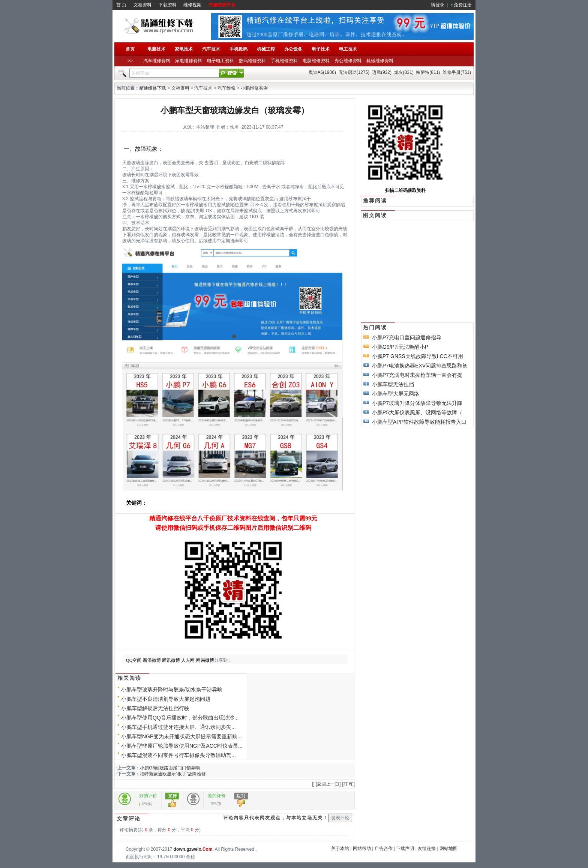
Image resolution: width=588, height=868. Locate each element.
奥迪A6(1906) (322, 72)
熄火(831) (404, 72)
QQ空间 (134, 660)
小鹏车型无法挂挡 (393, 384)
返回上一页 (328, 784)
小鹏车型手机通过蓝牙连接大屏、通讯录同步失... (178, 727)
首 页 (121, 5)
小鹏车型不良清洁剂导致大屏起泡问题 (166, 699)
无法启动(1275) (354, 72)
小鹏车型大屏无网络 (396, 394)
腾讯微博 (171, 660)
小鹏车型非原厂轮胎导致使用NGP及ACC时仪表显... (182, 746)
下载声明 (405, 849)
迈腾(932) (382, 72)
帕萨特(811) (428, 72)
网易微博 (205, 660)
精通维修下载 (153, 88)
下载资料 (168, 5)
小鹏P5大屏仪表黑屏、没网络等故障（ (417, 412)
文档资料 (142, 5)
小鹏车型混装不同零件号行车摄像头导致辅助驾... (178, 755)
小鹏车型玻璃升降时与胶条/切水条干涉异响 (172, 690)
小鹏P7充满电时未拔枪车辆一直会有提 (417, 375)
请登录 (438, 5)
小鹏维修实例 (254, 88)
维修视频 (192, 5)
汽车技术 (203, 88)
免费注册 (463, 5)
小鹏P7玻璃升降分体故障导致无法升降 (417, 403)
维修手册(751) (457, 72)
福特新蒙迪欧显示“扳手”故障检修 (173, 774)
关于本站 (340, 849)
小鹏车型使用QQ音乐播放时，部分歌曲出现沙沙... (180, 718)
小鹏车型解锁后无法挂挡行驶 (155, 708)
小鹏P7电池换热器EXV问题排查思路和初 (420, 366)
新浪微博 (152, 660)
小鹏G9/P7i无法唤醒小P (400, 347)
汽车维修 (226, 88)
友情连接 (427, 849)
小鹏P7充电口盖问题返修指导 (407, 337)
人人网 (188, 660)
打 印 (348, 784)
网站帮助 (362, 849)
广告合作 (384, 849)
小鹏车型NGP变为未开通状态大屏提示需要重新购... (181, 736)
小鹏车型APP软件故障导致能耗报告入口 (419, 422)
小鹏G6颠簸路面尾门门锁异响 (170, 768)
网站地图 (448, 849)
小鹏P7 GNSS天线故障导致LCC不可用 (418, 356)
